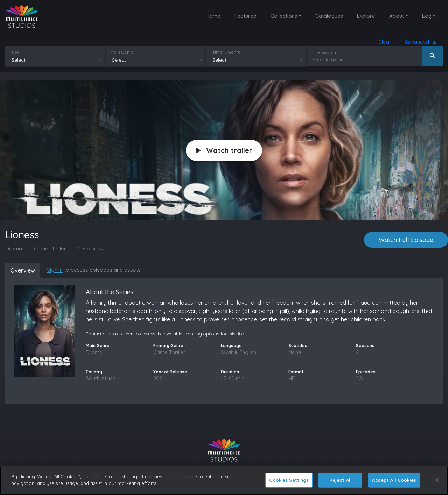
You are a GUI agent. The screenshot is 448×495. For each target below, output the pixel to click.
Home (213, 16)
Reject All (341, 480)
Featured (246, 16)
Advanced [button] (418, 42)
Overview (23, 270)
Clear (385, 42)
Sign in (55, 270)
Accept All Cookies (394, 480)
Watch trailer (224, 150)
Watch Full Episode (406, 240)
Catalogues (329, 16)
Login (429, 16)
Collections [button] (284, 16)
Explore (366, 16)
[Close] (437, 480)
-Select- (19, 60)
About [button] (397, 16)
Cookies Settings (289, 480)
